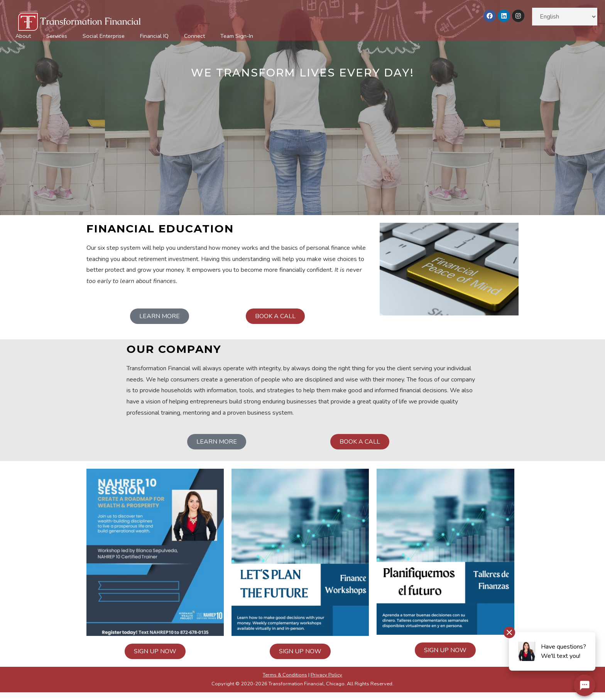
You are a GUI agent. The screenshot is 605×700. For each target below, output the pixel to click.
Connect (194, 36)
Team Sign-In (237, 36)
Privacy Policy (326, 675)
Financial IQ (154, 36)
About (23, 36)
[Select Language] (565, 17)
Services (57, 36)
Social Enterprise (104, 36)
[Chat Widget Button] (585, 685)
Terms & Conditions (285, 675)
